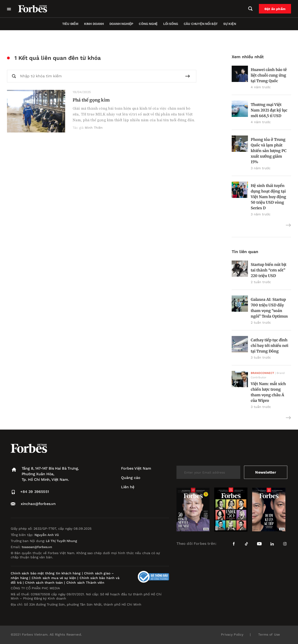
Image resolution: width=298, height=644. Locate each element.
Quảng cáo (131, 478)
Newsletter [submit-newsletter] (266, 472)
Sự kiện (230, 24)
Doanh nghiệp (121, 24)
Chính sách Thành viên (85, 583)
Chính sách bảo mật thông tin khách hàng (46, 573)
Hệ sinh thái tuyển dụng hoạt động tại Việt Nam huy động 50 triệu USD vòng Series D (268, 197)
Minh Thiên (94, 128)
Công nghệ (148, 24)
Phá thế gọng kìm (91, 100)
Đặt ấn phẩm (275, 9)
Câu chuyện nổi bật (201, 24)
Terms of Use (269, 634)
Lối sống (171, 24)
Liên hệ (128, 487)
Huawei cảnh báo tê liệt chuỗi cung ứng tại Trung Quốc (269, 75)
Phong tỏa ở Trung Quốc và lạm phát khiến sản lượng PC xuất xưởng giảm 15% (269, 151)
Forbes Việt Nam (136, 468)
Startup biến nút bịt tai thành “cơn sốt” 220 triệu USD (269, 270)
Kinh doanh (94, 24)
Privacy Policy (232, 634)
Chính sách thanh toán (44, 583)
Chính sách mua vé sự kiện (55, 578)
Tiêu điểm (70, 24)
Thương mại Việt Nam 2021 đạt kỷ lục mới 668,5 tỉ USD (269, 110)
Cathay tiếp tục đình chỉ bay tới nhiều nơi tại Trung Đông (269, 346)
